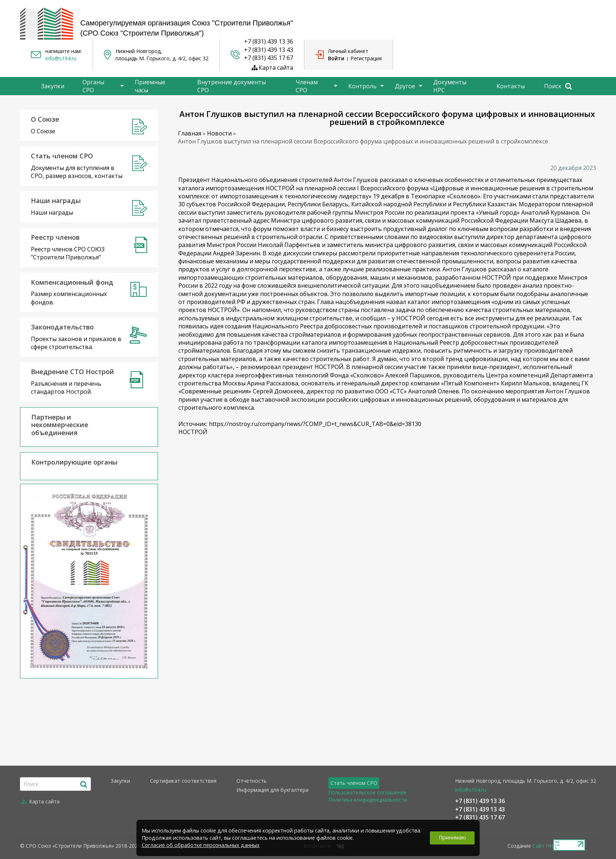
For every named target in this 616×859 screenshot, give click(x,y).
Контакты (511, 86)
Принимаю (452, 837)
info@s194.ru (61, 58)
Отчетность (252, 781)
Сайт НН (543, 846)
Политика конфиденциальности (368, 800)
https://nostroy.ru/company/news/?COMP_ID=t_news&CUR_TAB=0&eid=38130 (315, 424)
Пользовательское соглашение (367, 792)
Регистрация (366, 58)
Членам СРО (307, 86)
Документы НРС (450, 86)
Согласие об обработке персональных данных (201, 845)
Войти (336, 58)
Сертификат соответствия (183, 781)
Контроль (362, 86)
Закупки (53, 86)
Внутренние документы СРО (232, 86)
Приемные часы (150, 86)
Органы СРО (93, 86)
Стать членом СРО (354, 783)
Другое (405, 86)
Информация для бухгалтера (272, 790)
